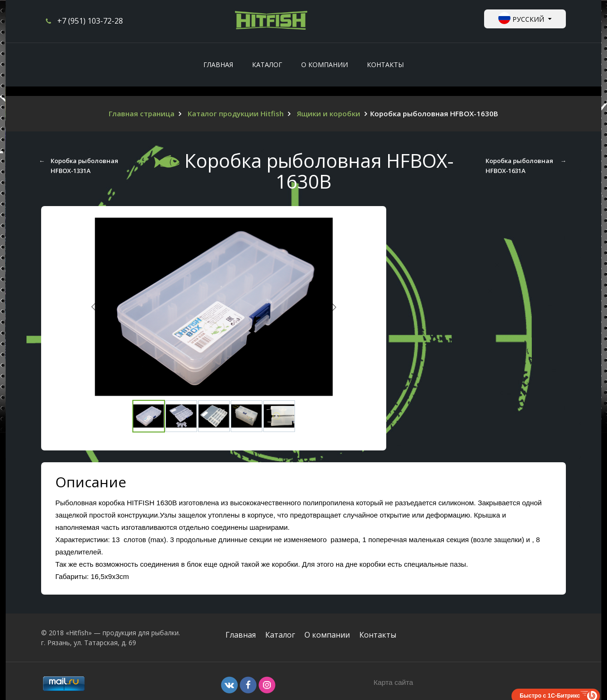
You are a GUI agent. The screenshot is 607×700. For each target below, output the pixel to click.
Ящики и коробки (329, 113)
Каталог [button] (267, 65)
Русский (522, 18)
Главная (218, 65)
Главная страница (142, 113)
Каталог (280, 635)
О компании (325, 65)
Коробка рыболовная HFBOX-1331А (84, 165)
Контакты (385, 65)
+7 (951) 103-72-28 (90, 21)
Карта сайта (393, 682)
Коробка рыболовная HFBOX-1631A (521, 165)
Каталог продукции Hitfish (236, 113)
